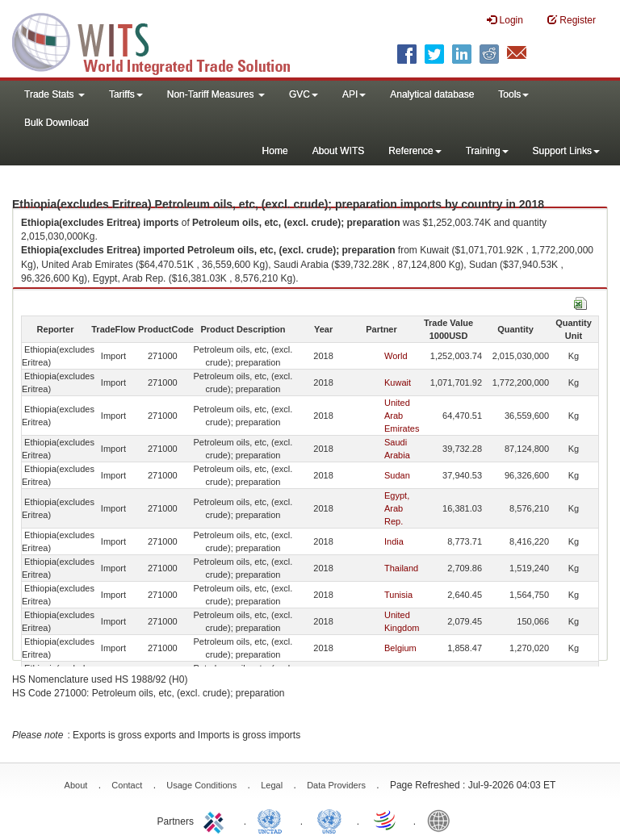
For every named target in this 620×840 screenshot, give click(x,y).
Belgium (400, 648)
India (394, 541)
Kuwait (398, 382)
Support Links (566, 151)
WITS (161, 40)
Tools (513, 94)
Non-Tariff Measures (216, 94)
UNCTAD (273, 820)
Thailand (401, 568)
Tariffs (126, 94)
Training (487, 151)
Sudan (397, 475)
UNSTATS (329, 820)
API (354, 94)
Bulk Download (57, 123)
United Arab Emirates (402, 416)
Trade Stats (54, 94)
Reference (415, 151)
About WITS (339, 151)
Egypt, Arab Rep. (397, 508)
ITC (216, 820)
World (396, 356)
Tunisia (398, 595)
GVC (304, 94)
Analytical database (432, 94)
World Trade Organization (386, 820)
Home (275, 151)
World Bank (442, 820)
